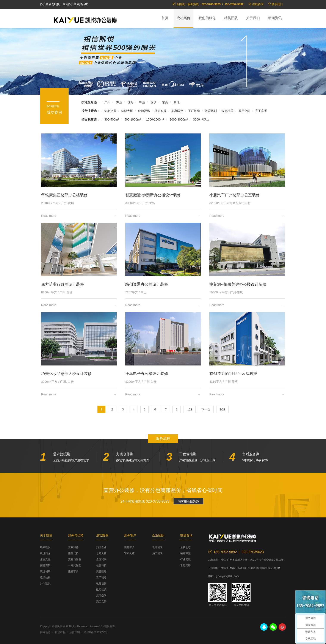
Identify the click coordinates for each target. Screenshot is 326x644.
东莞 (165, 102)
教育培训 (211, 111)
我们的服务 (207, 18)
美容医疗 (177, 111)
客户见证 (129, 553)
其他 (176, 102)
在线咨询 (258, 4)
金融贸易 (144, 111)
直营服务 (73, 547)
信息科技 (161, 111)
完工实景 (261, 111)
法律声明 (75, 632)
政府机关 (227, 111)
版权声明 (60, 632)
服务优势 (73, 553)
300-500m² (112, 119)
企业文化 (45, 559)
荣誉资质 (45, 565)
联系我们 (277, 4)
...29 (189, 409)
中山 (141, 102)
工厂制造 (194, 111)
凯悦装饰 (85, 20)
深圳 (153, 102)
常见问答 (185, 565)
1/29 (222, 409)
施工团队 (157, 553)
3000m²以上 (201, 119)
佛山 (118, 102)
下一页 (206, 409)
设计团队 (157, 547)
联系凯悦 (45, 547)
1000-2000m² (155, 119)
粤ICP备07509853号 (96, 632)
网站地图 (45, 632)
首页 (165, 18)
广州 (107, 102)
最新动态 (185, 547)
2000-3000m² (178, 119)
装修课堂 (185, 553)
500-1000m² (132, 119)
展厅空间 (244, 111)
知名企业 (110, 111)
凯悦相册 (45, 571)
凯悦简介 (45, 553)
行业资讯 (185, 559)
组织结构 (45, 577)
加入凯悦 (45, 584)
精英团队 (231, 18)
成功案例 (183, 18)
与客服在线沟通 (188, 502)
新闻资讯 (275, 18)
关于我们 (253, 18)
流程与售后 (75, 559)
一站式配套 (75, 565)
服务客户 (73, 571)
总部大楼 (127, 111)
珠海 (130, 102)
